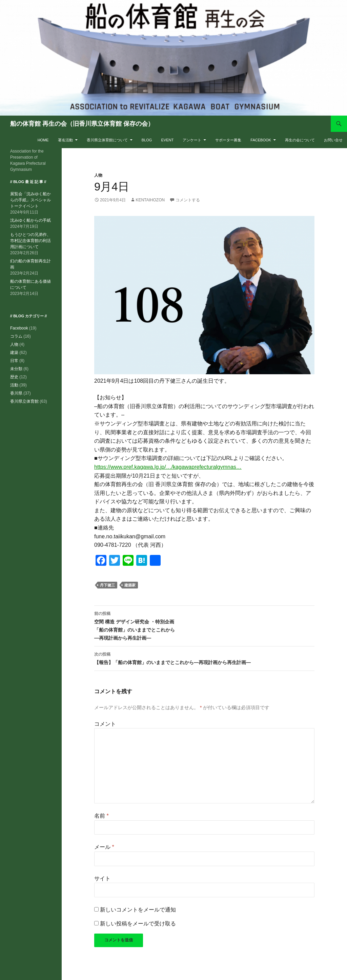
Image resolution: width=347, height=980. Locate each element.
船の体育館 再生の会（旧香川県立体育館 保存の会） (82, 124)
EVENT (167, 140)
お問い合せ (333, 140)
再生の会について (300, 140)
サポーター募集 (228, 140)
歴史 (14, 377)
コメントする (188, 200)
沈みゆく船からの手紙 (30, 220)
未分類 (16, 369)
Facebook (261, 140)
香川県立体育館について (107, 140)
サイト (102, 878)
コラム (16, 336)
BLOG (147, 140)
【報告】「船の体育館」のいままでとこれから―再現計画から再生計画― (204, 658)
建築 (14, 353)
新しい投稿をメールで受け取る (138, 924)
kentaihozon (150, 200)
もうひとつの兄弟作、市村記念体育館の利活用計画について (30, 241)
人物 (98, 175)
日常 (14, 361)
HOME (43, 140)
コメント (105, 724)
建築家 (130, 585)
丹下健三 (107, 585)
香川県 (16, 393)
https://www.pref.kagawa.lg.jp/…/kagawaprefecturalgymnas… (168, 467)
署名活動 (65, 140)
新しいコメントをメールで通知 (138, 910)
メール (104, 847)
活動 (14, 385)
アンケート (192, 140)
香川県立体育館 (24, 401)
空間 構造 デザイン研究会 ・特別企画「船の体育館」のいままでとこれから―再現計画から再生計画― (204, 625)
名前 (101, 816)
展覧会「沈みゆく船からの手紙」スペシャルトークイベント (30, 200)
